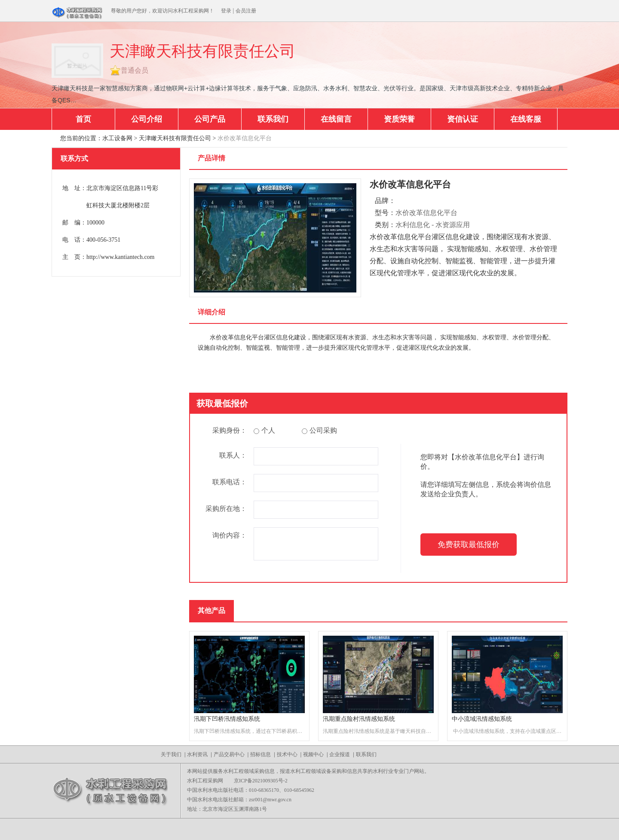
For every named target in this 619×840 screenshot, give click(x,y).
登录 (226, 11)
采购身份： (230, 430)
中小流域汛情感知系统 (482, 719)
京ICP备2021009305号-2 (261, 781)
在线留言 (336, 119)
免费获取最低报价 (469, 545)
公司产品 (210, 119)
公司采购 (319, 430)
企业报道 (340, 754)
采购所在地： (226, 509)
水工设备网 (117, 138)
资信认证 (463, 119)
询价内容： (230, 535)
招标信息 (260, 754)
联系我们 (273, 119)
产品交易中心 (229, 754)
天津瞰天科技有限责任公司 (175, 138)
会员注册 (246, 11)
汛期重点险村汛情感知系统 (359, 719)
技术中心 (287, 754)
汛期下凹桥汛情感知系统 (227, 719)
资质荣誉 (399, 119)
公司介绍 (147, 119)
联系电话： (230, 482)
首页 (83, 119)
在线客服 (526, 119)
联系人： (233, 455)
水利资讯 (197, 754)
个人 (264, 430)
